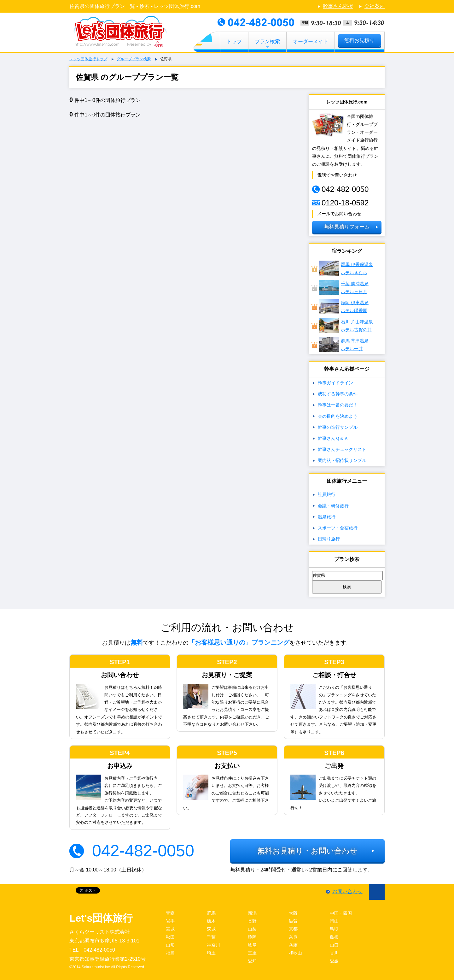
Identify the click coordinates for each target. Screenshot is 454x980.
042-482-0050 (143, 851)
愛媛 (334, 961)
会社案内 (375, 6)
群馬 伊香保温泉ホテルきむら (346, 268)
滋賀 (293, 921)
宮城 (170, 929)
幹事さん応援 (338, 6)
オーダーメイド (311, 41)
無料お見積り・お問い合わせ (307, 851)
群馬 (211, 913)
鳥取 (334, 929)
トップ (234, 41)
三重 (252, 953)
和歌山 (295, 953)
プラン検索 (267, 41)
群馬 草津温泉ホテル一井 (344, 345)
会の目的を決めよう (338, 416)
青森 (170, 913)
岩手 (170, 921)
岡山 (334, 921)
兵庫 (293, 945)
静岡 (252, 937)
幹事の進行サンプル (338, 427)
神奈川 (213, 945)
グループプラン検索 (134, 59)
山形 (170, 945)
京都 (293, 929)
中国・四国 (341, 913)
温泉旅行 (327, 517)
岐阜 (252, 945)
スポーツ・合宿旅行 (338, 528)
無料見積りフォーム (347, 227)
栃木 (211, 921)
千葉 (211, 937)
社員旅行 (327, 494)
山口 (334, 945)
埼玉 (211, 953)
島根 (334, 937)
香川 (334, 953)
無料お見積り (359, 40)
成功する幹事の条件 (338, 394)
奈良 (293, 937)
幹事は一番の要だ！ (338, 405)
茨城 (211, 929)
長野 (252, 921)
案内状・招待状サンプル (342, 460)
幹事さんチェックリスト (342, 449)
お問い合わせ (347, 891)
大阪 (293, 913)
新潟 (252, 913)
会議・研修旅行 (333, 506)
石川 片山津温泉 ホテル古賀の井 (346, 326)
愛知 (252, 961)
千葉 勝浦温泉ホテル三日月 (344, 287)
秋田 (170, 937)
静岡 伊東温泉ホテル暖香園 (344, 306)
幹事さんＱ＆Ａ (333, 438)
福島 (170, 953)
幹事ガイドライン (335, 383)
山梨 (252, 929)
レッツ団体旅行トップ (88, 59)
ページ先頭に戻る (377, 892)
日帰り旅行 (329, 539)
